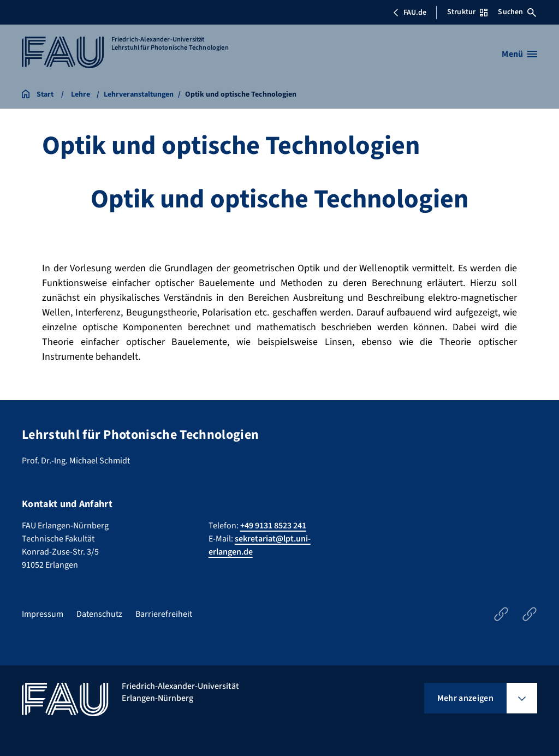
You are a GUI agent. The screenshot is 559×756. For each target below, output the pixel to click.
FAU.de (409, 13)
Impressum (43, 614)
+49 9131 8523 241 (273, 526)
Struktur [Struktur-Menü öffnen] (467, 12)
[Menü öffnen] (519, 54)
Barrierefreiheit (164, 614)
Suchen (517, 12)
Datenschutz (99, 614)
